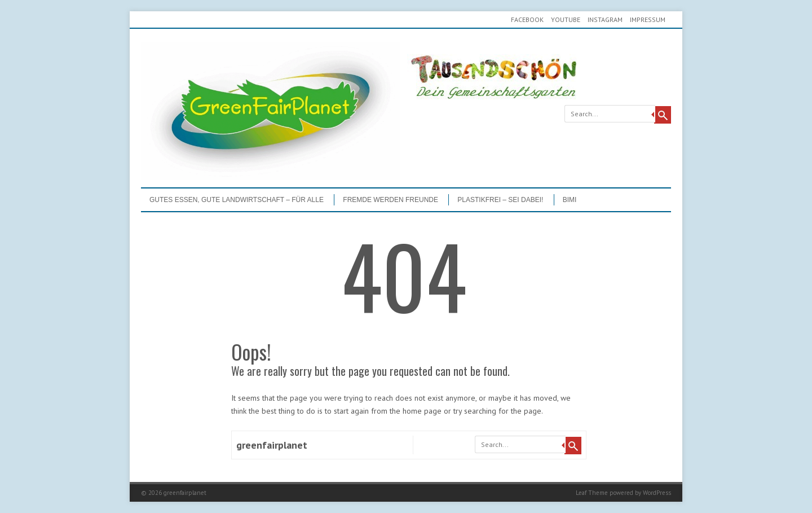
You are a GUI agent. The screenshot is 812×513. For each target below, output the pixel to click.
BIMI (570, 200)
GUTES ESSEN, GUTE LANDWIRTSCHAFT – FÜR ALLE (237, 200)
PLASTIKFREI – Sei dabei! (500, 200)
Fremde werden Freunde (390, 200)
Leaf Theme (592, 493)
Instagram (605, 19)
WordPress (657, 493)
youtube (566, 19)
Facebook (527, 19)
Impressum (648, 19)
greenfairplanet (272, 445)
